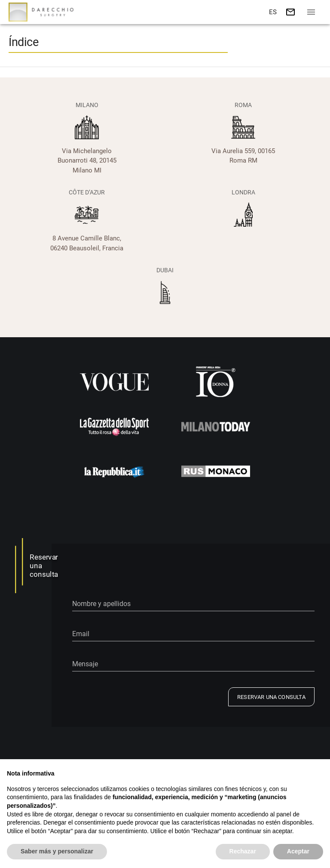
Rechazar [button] (243, 851)
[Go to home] (43, 12)
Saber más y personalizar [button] (57, 851)
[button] (272, 12)
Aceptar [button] (298, 851)
